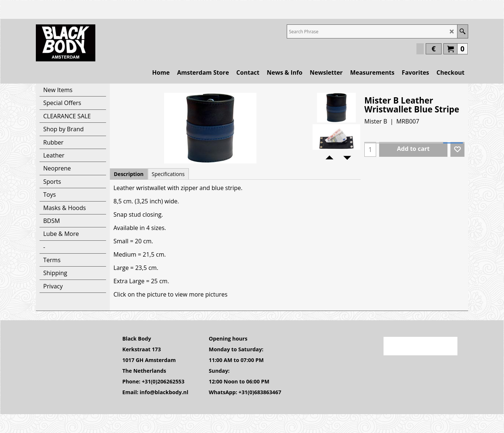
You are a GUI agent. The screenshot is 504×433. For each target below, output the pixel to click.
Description (129, 174)
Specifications (168, 174)
